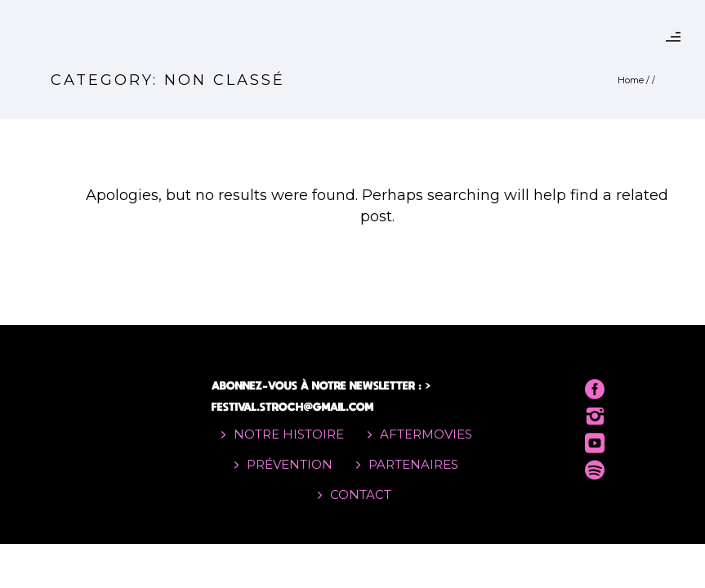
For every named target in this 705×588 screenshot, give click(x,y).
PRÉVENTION (290, 464)
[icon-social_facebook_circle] (595, 390)
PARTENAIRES (413, 464)
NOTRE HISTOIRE (289, 434)
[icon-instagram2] (595, 417)
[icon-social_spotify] (595, 471)
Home (631, 80)
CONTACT (361, 494)
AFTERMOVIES (426, 434)
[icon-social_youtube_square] (595, 444)
